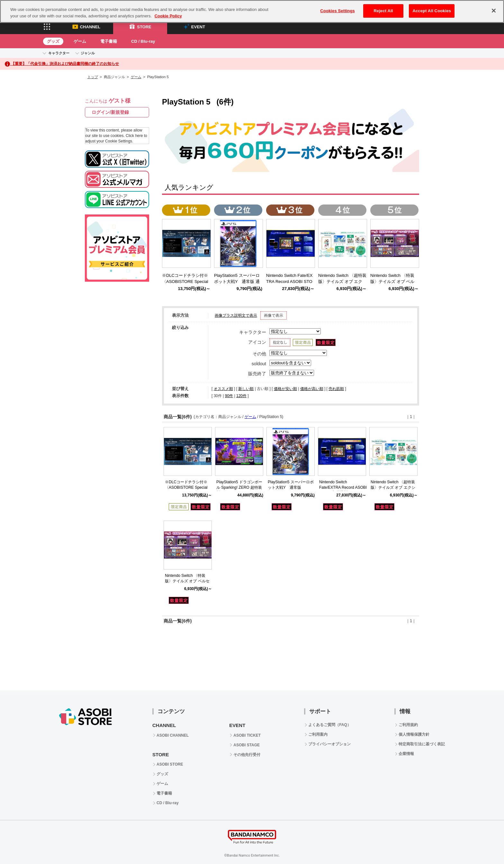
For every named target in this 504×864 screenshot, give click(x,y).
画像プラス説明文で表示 (236, 315)
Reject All (383, 11)
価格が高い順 (312, 389)
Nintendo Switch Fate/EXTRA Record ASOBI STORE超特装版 (343, 487)
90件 (229, 396)
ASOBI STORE (170, 764)
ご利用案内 (318, 734)
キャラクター (59, 53)
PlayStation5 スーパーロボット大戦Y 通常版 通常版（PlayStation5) (237, 282)
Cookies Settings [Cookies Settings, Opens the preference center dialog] (337, 11)
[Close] (494, 11)
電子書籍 (109, 41)
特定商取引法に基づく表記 (422, 744)
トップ (93, 77)
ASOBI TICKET (247, 735)
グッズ (53, 41)
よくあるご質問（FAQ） (330, 725)
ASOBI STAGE (247, 745)
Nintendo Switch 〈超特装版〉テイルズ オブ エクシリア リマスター (393, 487)
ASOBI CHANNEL (173, 735)
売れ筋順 (336, 389)
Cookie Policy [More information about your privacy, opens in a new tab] (168, 16)
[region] (252, 11)
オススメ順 (223, 389)
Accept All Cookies (432, 11)
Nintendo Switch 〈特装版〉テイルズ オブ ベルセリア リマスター (187, 581)
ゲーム (80, 41)
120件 (241, 396)
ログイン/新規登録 (110, 112)
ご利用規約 (408, 725)
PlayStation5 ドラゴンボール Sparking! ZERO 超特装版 (239, 487)
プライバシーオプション (329, 744)
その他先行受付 (247, 755)
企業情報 (406, 754)
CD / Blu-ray (143, 41)
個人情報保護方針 (414, 734)
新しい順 (246, 389)
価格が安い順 (285, 389)
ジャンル (88, 53)
